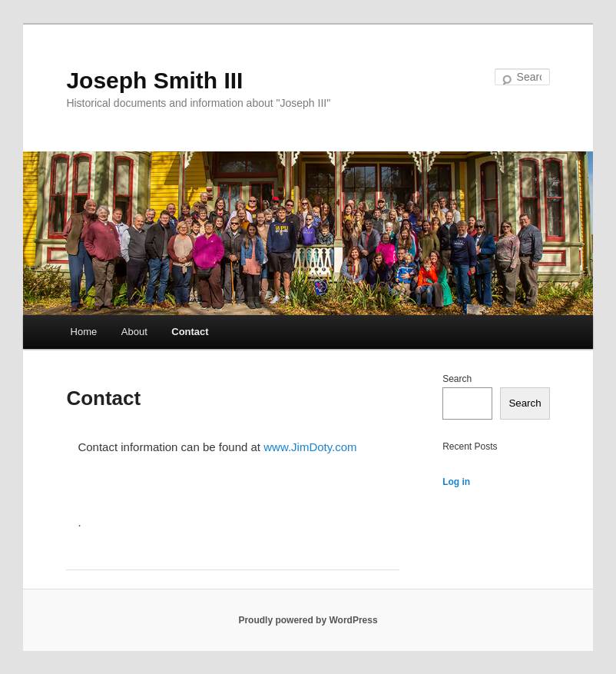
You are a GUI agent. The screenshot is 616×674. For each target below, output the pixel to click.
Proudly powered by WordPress (308, 620)
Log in (456, 482)
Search (457, 379)
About (134, 332)
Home (84, 332)
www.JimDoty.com (310, 447)
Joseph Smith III (154, 80)
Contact (190, 332)
